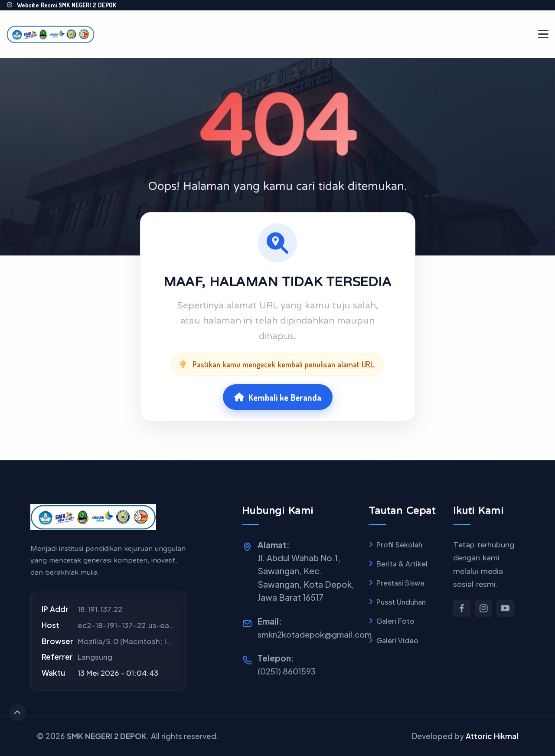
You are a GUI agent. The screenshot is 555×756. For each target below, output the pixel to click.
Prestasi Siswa (400, 583)
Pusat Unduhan (401, 602)
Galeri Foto (395, 621)
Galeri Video (397, 640)
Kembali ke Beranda (277, 396)
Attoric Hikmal (492, 736)
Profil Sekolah (399, 545)
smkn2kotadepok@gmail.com (317, 634)
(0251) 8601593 (287, 671)
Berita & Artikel (402, 564)
